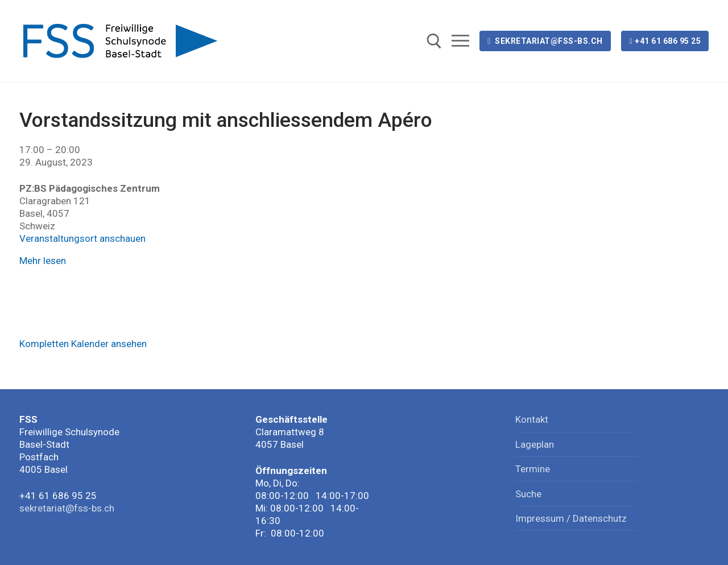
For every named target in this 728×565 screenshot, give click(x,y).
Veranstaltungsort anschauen (82, 238)
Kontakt (532, 419)
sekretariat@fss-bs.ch (545, 41)
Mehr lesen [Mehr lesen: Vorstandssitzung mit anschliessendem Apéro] (43, 261)
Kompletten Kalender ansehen (83, 344)
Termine (533, 469)
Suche (528, 494)
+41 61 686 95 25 (665, 41)
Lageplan (535, 444)
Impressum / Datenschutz (571, 518)
